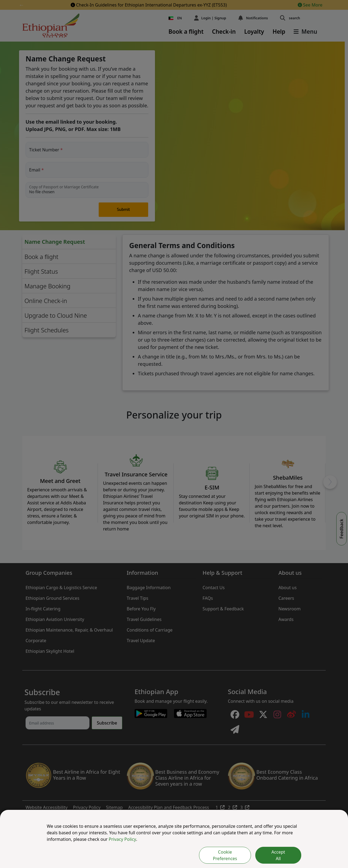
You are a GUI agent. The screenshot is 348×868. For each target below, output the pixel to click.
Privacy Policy (122, 839)
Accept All (278, 855)
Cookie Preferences (225, 855)
